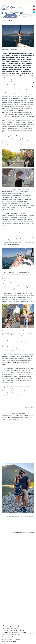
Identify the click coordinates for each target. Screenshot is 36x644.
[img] (4, 8)
